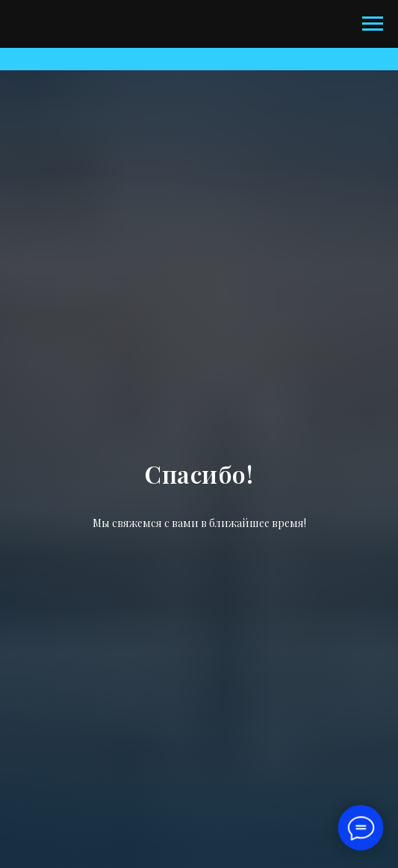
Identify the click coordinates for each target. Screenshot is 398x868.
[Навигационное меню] (373, 24)
